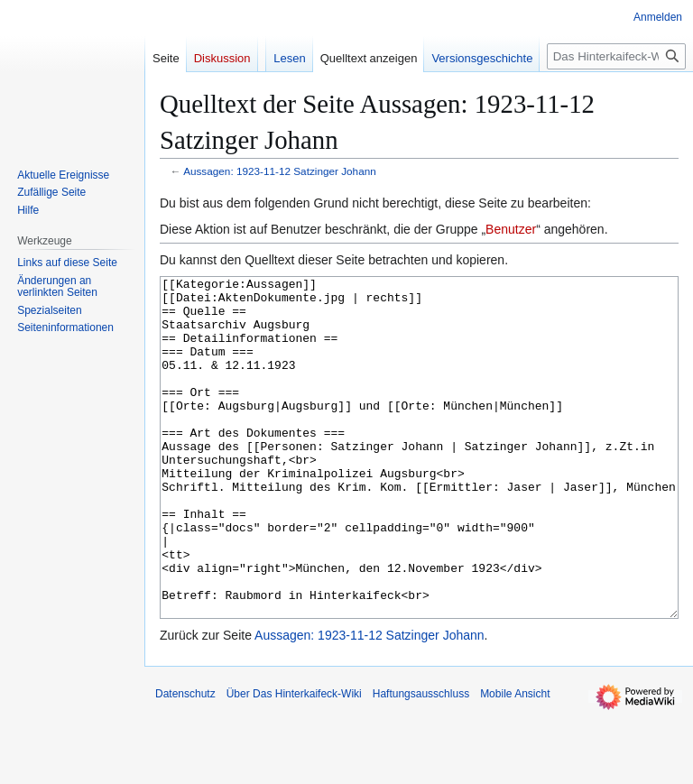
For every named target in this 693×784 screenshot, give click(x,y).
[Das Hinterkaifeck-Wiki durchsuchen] (616, 56)
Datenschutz (185, 761)
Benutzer (511, 229)
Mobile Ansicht (515, 761)
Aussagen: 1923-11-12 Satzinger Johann (280, 171)
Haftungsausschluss (421, 761)
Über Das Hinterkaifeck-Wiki (294, 761)
